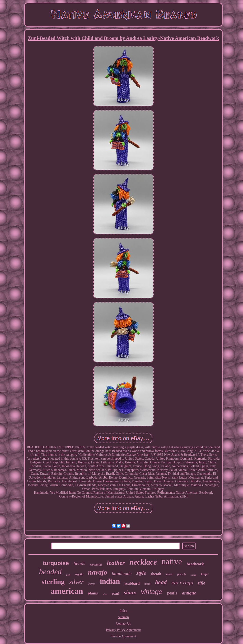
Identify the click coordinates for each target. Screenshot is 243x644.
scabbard (132, 583)
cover (92, 584)
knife (204, 574)
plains (93, 593)
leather (116, 563)
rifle (202, 583)
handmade (122, 573)
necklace (143, 562)
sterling (53, 582)
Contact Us (124, 623)
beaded (50, 572)
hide (105, 594)
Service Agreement (124, 636)
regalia (79, 574)
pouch (181, 574)
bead (161, 582)
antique (189, 593)
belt (68, 575)
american (67, 591)
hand (147, 584)
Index (123, 611)
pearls (172, 593)
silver (76, 582)
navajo (98, 572)
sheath (156, 574)
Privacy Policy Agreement (124, 630)
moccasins (96, 565)
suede (193, 575)
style (141, 573)
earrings (182, 583)
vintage (152, 592)
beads (79, 563)
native (172, 562)
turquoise (56, 563)
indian (110, 581)
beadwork (195, 564)
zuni (169, 574)
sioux (130, 592)
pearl (115, 594)
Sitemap (123, 617)
